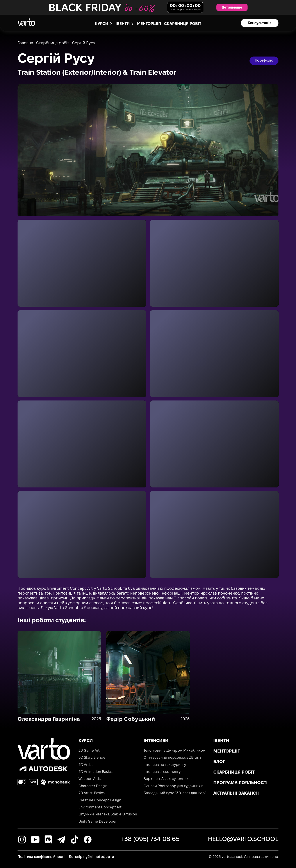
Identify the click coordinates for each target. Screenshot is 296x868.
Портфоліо (264, 61)
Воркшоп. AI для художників (168, 779)
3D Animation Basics (95, 772)
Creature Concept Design (100, 800)
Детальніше (232, 8)
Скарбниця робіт (183, 24)
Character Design (93, 786)
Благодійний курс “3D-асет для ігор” (175, 793)
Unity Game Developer (98, 822)
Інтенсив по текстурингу (165, 765)
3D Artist (86, 765)
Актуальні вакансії (236, 794)
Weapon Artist (90, 779)
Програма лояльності (240, 783)
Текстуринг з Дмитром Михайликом (175, 751)
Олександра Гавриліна (49, 719)
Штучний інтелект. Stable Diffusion (108, 814)
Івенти (221, 741)
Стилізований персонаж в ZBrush (172, 758)
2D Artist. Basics (92, 793)
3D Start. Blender (93, 758)
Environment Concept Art (100, 807)
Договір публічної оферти (91, 857)
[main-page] (26, 22)
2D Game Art (89, 751)
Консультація (260, 23)
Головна (25, 43)
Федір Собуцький (131, 719)
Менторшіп (149, 24)
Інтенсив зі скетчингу (162, 772)
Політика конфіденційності (41, 857)
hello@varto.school (243, 840)
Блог (219, 762)
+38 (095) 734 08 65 (150, 840)
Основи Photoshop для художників (173, 786)
